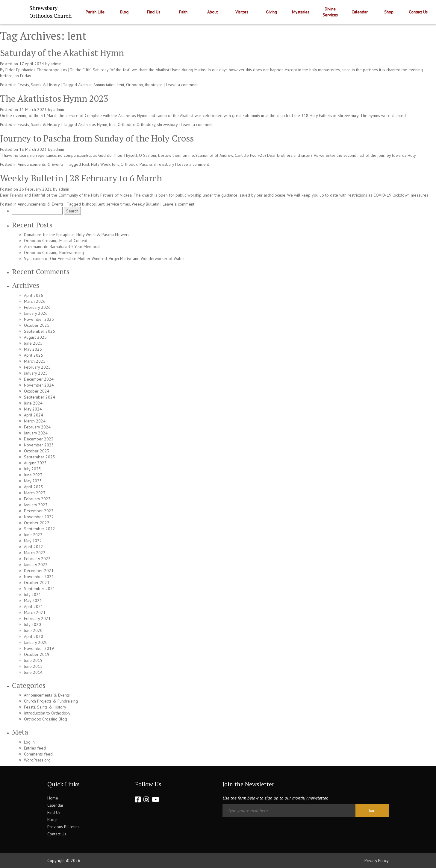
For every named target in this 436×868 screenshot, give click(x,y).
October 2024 (37, 391)
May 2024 (33, 409)
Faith (183, 12)
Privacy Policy (377, 861)
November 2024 (39, 385)
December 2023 (39, 439)
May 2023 (33, 481)
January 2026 (36, 313)
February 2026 (37, 307)
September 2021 (40, 589)
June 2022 (33, 535)
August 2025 (35, 337)
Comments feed (38, 754)
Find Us (154, 12)
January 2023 (36, 505)
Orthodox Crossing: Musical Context (56, 241)
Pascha (146, 164)
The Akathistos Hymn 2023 (54, 98)
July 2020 (32, 624)
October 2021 (37, 583)
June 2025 (33, 343)
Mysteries (301, 12)
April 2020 (34, 636)
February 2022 (37, 559)
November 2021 (39, 577)
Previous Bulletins (63, 827)
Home (53, 798)
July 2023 (32, 469)
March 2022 (35, 553)
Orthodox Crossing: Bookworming (54, 253)
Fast (86, 164)
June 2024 (33, 403)
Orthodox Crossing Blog (46, 719)
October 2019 (37, 654)
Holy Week (101, 164)
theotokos (154, 85)
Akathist (85, 85)
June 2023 (33, 475)
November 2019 (39, 648)
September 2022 (40, 529)
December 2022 (39, 511)
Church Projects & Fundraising (51, 701)
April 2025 (34, 355)
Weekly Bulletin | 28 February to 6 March (81, 178)
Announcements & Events (41, 164)
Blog (124, 12)
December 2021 (39, 571)
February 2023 (37, 499)
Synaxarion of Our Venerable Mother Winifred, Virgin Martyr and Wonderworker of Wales (104, 259)
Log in (29, 742)
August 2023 (35, 463)
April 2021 (34, 606)
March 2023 (35, 493)
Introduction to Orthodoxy (47, 713)
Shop (389, 12)
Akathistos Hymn (93, 124)
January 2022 (36, 565)
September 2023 (40, 457)
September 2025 (40, 331)
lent (121, 85)
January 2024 (36, 433)
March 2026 (35, 301)
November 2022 (39, 517)
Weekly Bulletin (146, 204)
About (212, 12)
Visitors (242, 12)
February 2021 (37, 618)
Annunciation (105, 85)
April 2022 (34, 547)
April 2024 (34, 415)
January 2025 (36, 373)
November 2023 (39, 445)
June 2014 (33, 672)
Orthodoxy (146, 124)
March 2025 (35, 361)
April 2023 (34, 487)
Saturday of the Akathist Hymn (62, 53)
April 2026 (34, 295)
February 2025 (37, 367)
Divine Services (330, 12)
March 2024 (35, 421)
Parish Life (95, 12)
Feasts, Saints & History (39, 85)
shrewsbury (167, 124)
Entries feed (35, 748)
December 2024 (39, 379)
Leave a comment (182, 85)
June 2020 (33, 630)
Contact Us (418, 12)
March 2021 (35, 612)
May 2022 (33, 541)
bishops (89, 204)
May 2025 (33, 349)
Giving (271, 12)
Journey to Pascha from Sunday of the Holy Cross (97, 138)
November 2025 (39, 319)
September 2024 (40, 397)
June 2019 (33, 660)
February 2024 (37, 427)
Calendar (360, 12)
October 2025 (37, 325)
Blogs (52, 820)
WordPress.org (37, 760)
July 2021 (32, 595)
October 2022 (37, 523)
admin (56, 64)
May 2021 (33, 601)
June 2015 (33, 666)
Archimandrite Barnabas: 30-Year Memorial (62, 247)
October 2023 (37, 451)
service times (118, 204)
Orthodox (135, 85)
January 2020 (36, 642)
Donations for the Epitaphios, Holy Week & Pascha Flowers (77, 235)
